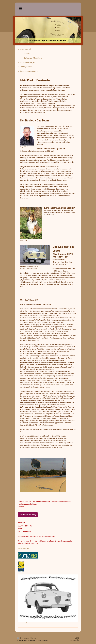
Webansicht (75, 640)
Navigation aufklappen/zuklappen (48, 8)
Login (77, 638)
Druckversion (23, 638)
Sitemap (33, 638)
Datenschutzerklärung (28, 515)
